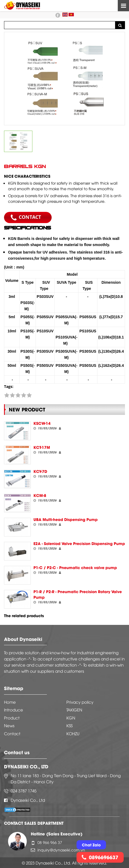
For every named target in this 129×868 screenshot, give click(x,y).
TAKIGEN (74, 710)
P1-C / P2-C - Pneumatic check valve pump (75, 567)
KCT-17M (42, 447)
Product (12, 718)
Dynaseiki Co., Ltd (28, 800)
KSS (69, 725)
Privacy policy (80, 702)
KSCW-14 (42, 423)
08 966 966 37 (50, 842)
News (9, 725)
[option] (64, 79)
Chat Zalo (91, 845)
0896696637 (100, 857)
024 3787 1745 (24, 791)
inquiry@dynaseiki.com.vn (61, 850)
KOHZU (73, 733)
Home (10, 702)
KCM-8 (40, 495)
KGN (71, 718)
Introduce (14, 710)
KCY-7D (40, 471)
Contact (12, 733)
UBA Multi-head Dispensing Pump (66, 519)
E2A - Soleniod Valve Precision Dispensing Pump (79, 543)
